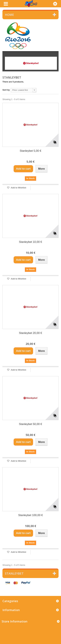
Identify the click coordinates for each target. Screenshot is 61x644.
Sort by (6, 90)
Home (9, 15)
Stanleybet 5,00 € (30, 151)
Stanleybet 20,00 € (31, 333)
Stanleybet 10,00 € (31, 242)
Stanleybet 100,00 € (30, 515)
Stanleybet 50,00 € (31, 424)
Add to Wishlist (18, 188)
